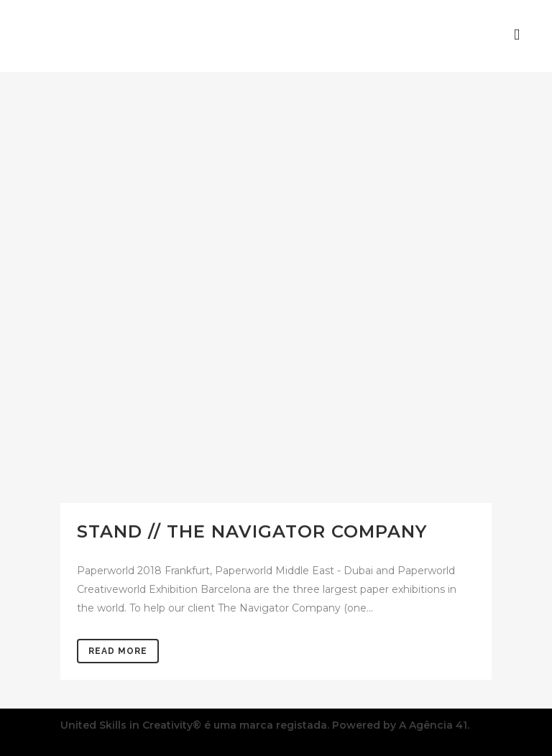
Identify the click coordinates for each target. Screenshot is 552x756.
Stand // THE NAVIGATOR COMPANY (252, 531)
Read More (118, 651)
